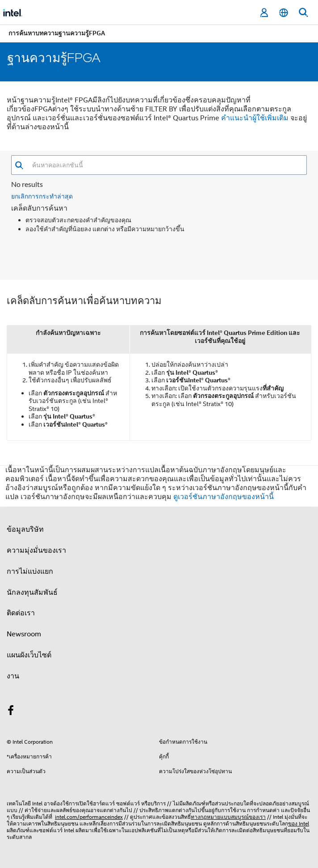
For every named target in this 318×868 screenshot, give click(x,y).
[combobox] (165, 165)
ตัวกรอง (225, 192)
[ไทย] (284, 13)
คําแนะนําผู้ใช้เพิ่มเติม (255, 118)
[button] (19, 165)
